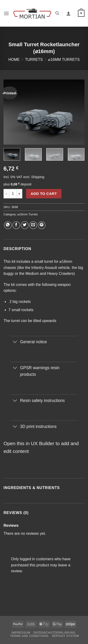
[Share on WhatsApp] (8, 225)
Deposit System (65, 636)
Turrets (34, 60)
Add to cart (44, 194)
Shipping (38, 177)
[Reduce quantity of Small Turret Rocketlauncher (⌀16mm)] (6, 194)
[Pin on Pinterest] (42, 225)
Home (14, 60)
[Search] (57, 13)
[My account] (69, 13)
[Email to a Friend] (33, 225)
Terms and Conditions (29, 636)
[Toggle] (15, 342)
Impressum (21, 633)
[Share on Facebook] (16, 225)
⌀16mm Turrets (64, 60)
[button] (6, 13)
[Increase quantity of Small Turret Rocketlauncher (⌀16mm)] (19, 194)
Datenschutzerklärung (54, 633)
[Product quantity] (13, 194)
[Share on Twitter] (25, 225)
